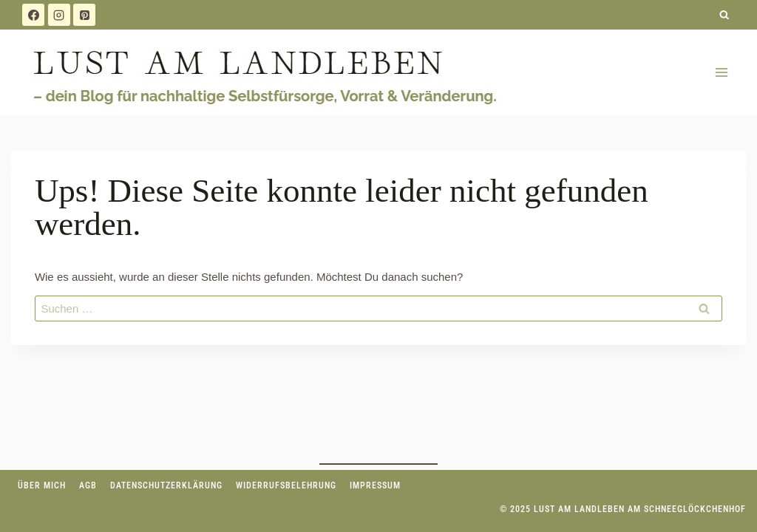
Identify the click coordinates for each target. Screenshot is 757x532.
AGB (88, 485)
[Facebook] (33, 15)
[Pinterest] (84, 15)
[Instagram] (59, 15)
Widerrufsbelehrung (286, 485)
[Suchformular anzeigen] (725, 15)
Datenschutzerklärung (166, 485)
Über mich (42, 485)
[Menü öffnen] (721, 72)
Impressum (375, 485)
